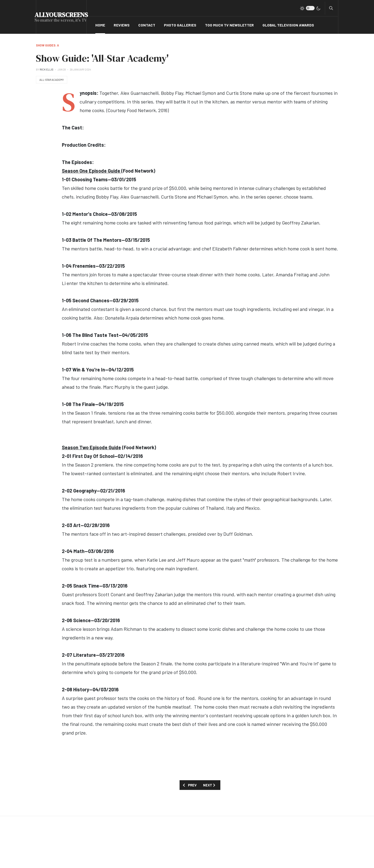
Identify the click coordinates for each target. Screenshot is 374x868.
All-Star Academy (52, 80)
